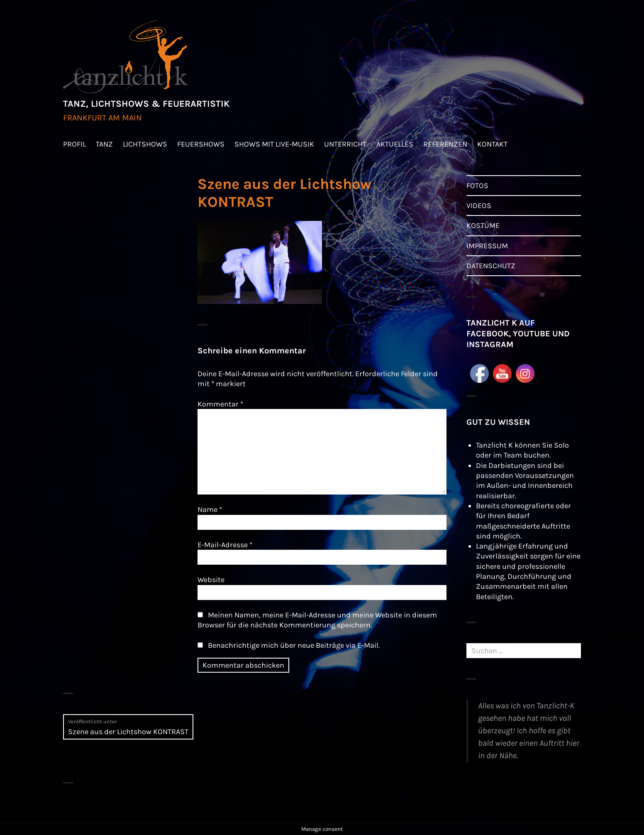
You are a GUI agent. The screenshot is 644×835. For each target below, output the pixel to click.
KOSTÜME (483, 225)
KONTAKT (492, 144)
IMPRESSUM (487, 246)
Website (211, 580)
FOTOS (477, 186)
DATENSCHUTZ (491, 266)
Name (210, 509)
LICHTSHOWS (145, 144)
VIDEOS (479, 206)
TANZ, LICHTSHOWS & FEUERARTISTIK (146, 104)
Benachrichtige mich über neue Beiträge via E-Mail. (294, 645)
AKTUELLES (395, 144)
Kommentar (220, 404)
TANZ (104, 144)
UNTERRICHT (345, 144)
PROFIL (74, 144)
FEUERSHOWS (201, 144)
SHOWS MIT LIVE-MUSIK (274, 144)
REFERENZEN (445, 144)
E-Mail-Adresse (225, 545)
